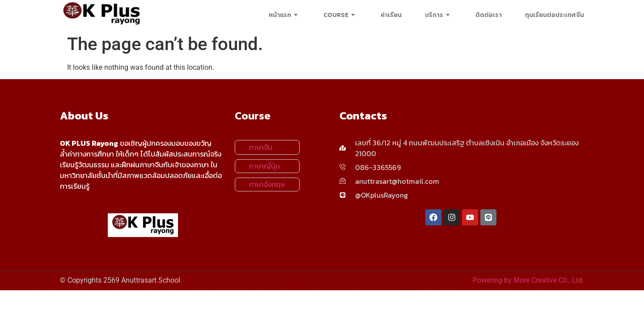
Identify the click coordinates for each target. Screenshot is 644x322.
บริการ (439, 15)
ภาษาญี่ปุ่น (264, 166)
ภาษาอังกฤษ (267, 184)
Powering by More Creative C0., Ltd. (528, 280)
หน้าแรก (284, 15)
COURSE (340, 15)
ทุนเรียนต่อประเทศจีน (555, 15)
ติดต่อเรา (489, 15)
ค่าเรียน (391, 15)
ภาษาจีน (261, 147)
